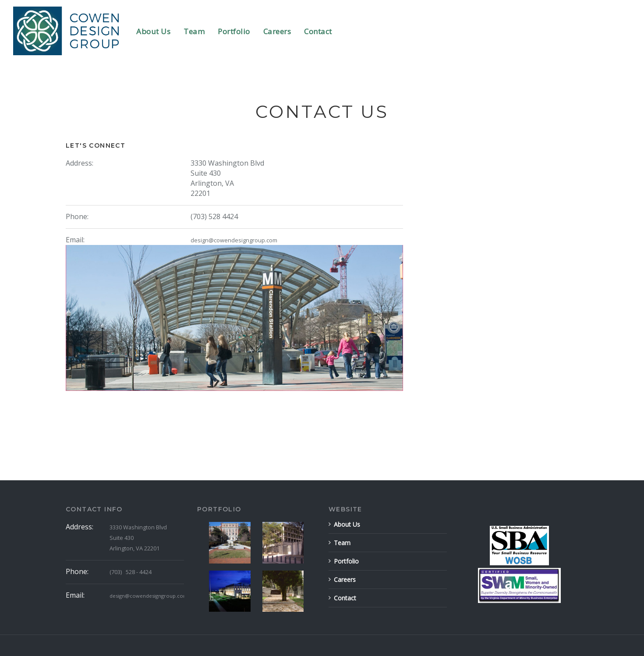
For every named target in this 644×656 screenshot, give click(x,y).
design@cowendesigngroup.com (234, 240)
